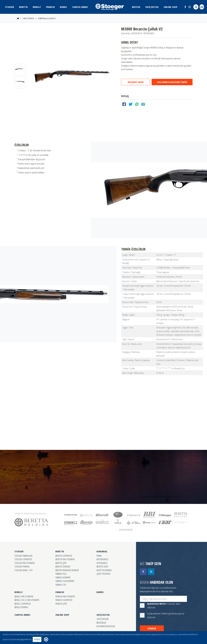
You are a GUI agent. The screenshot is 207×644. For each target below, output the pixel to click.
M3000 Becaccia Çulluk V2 (47, 18)
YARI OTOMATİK (28, 18)
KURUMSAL (102, 551)
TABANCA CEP (61, 585)
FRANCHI (50, 7)
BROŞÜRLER (101, 623)
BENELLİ (37, 7)
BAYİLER (136, 7)
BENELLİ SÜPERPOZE (23, 604)
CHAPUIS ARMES (80, 7)
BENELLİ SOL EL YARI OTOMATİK (27, 600)
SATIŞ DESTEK (152, 7)
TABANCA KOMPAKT (63, 577)
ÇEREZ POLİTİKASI (103, 574)
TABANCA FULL (61, 574)
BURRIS (63, 7)
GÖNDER (152, 628)
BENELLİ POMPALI (21, 607)
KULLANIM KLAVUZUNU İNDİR (172, 82)
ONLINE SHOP (171, 7)
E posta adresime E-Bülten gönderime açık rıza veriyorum (166, 615)
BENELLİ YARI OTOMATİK (24, 596)
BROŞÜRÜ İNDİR (136, 82)
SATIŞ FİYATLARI (103, 619)
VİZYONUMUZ (102, 563)
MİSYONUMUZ (102, 559)
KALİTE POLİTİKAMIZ (104, 570)
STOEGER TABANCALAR (23, 556)
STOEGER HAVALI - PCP (23, 570)
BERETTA (23, 7)
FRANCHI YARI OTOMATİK (65, 596)
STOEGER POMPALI (22, 566)
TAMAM (37, 639)
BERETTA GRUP (102, 566)
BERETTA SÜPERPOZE (64, 556)
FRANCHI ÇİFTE (61, 604)
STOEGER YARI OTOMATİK (24, 563)
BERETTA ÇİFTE (61, 563)
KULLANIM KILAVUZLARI (106, 626)
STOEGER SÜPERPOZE (23, 559)
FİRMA (99, 556)
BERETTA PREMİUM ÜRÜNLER (67, 570)
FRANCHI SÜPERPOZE (64, 600)
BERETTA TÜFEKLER (63, 566)
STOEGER (9, 7)
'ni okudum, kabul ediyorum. (164, 605)
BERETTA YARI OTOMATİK (65, 559)
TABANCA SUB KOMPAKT (65, 581)
